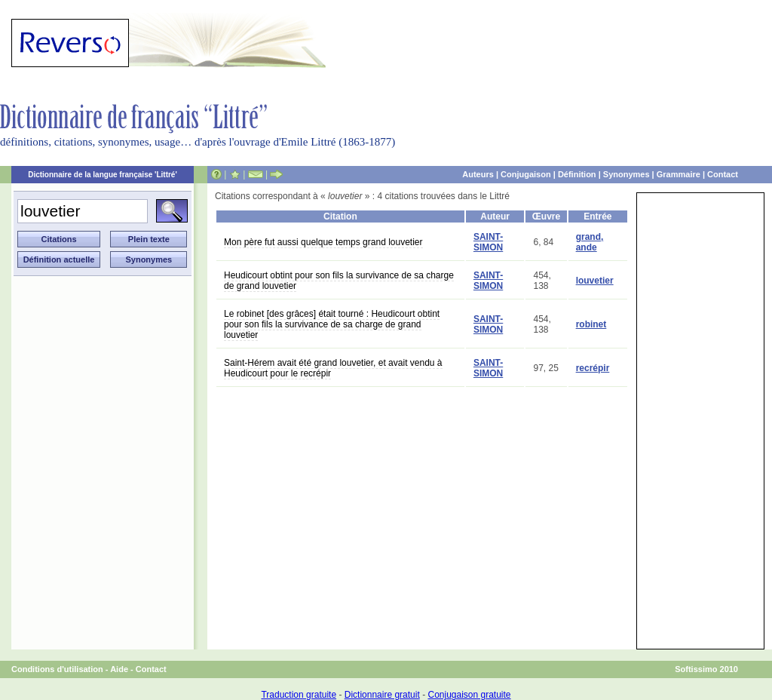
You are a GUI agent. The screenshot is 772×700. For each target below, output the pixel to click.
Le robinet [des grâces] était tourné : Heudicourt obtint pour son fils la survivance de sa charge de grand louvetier (332, 324)
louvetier (595, 281)
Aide (119, 669)
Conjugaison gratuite (469, 695)
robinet (591, 324)
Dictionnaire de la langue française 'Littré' (103, 175)
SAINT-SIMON (488, 242)
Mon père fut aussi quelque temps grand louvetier (323, 242)
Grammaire (679, 174)
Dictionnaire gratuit (382, 695)
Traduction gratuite (299, 695)
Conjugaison (526, 174)
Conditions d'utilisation (57, 669)
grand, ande (590, 242)
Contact (723, 174)
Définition (577, 174)
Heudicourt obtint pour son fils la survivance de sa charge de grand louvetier (339, 281)
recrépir (593, 368)
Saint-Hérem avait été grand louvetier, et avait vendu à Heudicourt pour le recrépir (333, 368)
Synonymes (626, 174)
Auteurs (478, 174)
